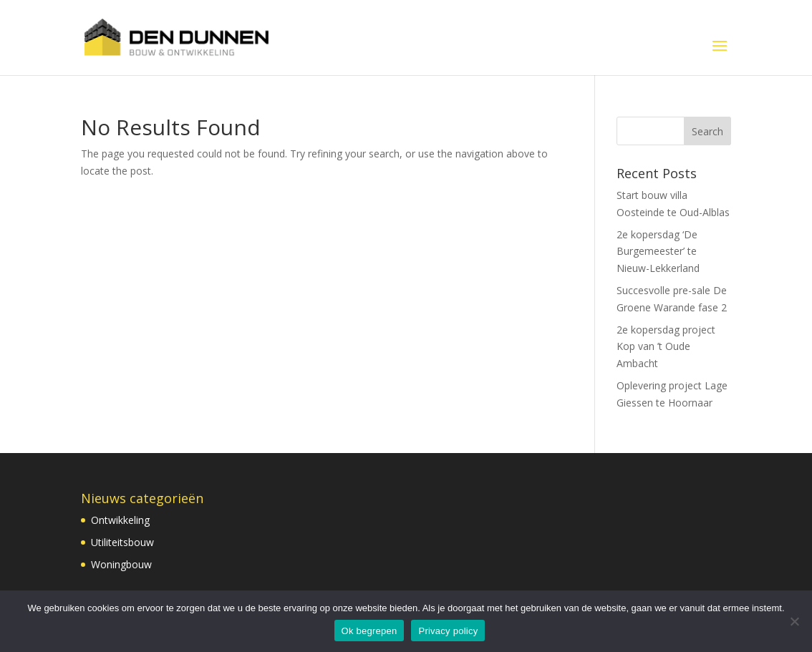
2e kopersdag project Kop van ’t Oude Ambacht (666, 347)
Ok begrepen (369, 631)
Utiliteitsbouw (122, 542)
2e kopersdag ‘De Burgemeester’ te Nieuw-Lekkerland (658, 252)
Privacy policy (448, 631)
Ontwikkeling (120, 520)
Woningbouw (121, 564)
